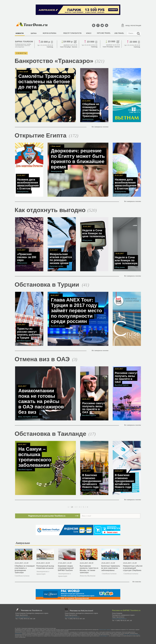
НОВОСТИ (20, 33)
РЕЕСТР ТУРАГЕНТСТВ (72, 33)
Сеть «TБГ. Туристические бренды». (132, 635)
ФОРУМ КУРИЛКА (50, 33)
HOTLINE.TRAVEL (104, 33)
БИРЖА (34, 33)
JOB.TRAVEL (119, 33)
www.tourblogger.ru (104, 636)
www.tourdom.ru (18, 633)
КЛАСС (89, 33)
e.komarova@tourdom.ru (23, 617)
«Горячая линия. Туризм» (104, 630)
